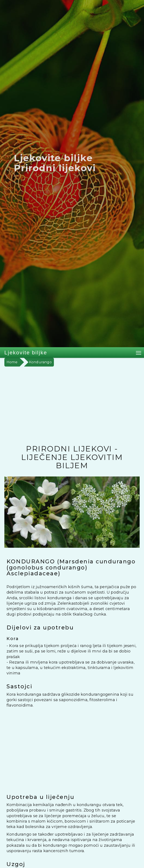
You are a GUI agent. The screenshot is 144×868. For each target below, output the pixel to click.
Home (12, 362)
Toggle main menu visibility (139, 352)
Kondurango (40, 362)
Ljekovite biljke (26, 353)
